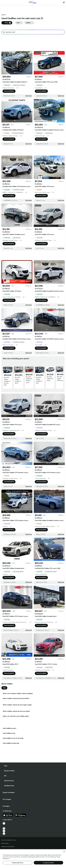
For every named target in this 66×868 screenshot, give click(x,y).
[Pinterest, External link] (4, 834)
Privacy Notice (5, 843)
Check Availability (9, 91)
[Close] (64, 852)
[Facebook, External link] (4, 826)
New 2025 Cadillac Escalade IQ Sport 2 (18, 380)
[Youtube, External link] (4, 829)
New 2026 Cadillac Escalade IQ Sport (39, 380)
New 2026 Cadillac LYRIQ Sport (60, 379)
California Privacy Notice (8, 847)
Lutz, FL (4, 15)
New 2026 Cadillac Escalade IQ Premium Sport (7, 381)
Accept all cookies (48, 863)
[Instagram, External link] (4, 831)
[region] (33, 858)
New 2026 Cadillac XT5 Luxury (50, 379)
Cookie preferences (18, 863)
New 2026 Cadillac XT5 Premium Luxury (29, 380)
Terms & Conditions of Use (8, 840)
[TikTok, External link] (4, 823)
